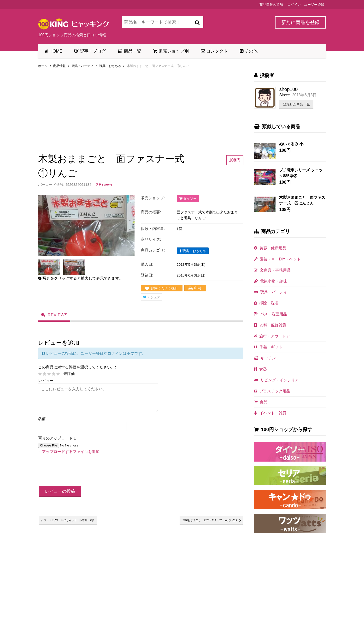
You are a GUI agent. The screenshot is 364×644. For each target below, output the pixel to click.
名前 (42, 420)
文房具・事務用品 (272, 270)
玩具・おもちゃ (110, 66)
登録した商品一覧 (296, 104)
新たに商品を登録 (300, 22)
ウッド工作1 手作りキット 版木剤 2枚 (76, 522)
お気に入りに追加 (164, 288)
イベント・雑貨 (270, 413)
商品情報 (59, 66)
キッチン (265, 358)
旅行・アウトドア (272, 336)
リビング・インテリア (276, 380)
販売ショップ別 (171, 51)
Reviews (58, 316)
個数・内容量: (153, 229)
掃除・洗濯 (266, 303)
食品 (261, 402)
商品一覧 (129, 51)
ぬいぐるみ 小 (291, 144)
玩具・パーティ (83, 66)
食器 (260, 369)
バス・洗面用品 (270, 314)
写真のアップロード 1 (57, 439)
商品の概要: (151, 212)
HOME (53, 51)
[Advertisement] (141, 108)
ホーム (43, 66)
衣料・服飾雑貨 (270, 325)
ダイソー (188, 199)
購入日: (147, 264)
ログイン (294, 5)
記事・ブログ (90, 51)
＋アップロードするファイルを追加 (69, 453)
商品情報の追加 (271, 5)
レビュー (46, 382)
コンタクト (214, 51)
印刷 (198, 288)
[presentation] (75, 472)
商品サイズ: (151, 239)
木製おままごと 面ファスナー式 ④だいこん (203, 522)
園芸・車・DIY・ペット (277, 259)
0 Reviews (104, 184)
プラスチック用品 (272, 391)
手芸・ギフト (268, 347)
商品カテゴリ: (153, 250)
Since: (285, 95)
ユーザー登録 (314, 5)
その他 (249, 51)
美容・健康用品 (270, 248)
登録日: (147, 275)
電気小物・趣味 (270, 281)
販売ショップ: (153, 198)
